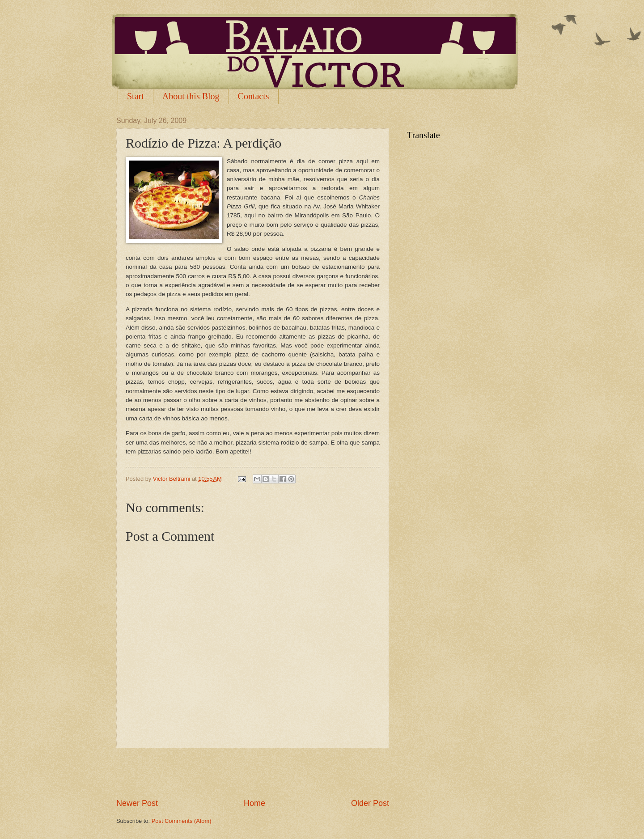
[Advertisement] (253, 773)
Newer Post (137, 803)
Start (136, 96)
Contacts (254, 96)
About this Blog (191, 96)
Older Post (370, 803)
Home (254, 803)
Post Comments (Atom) (182, 821)
